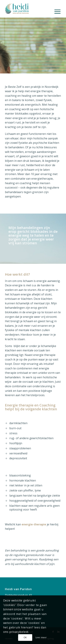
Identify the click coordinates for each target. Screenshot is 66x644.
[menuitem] (57, 11)
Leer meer (41, 637)
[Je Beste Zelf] (27, 7)
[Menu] (57, 11)
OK (25, 637)
